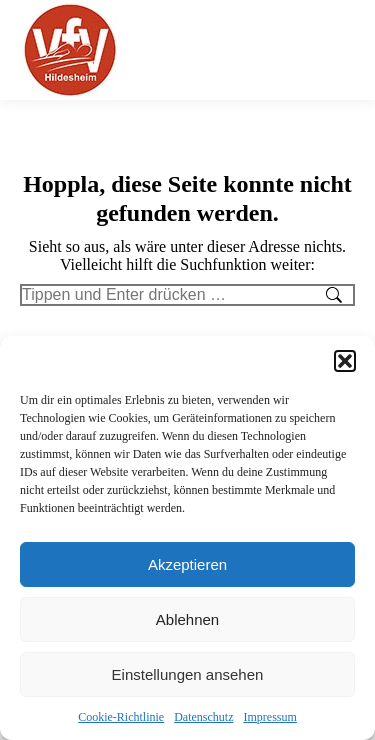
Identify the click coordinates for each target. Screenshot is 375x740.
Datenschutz (203, 717)
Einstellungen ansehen (188, 674)
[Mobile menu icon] (344, 50)
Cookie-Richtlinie (121, 717)
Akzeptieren (187, 564)
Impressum (269, 717)
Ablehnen (187, 619)
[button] (345, 361)
